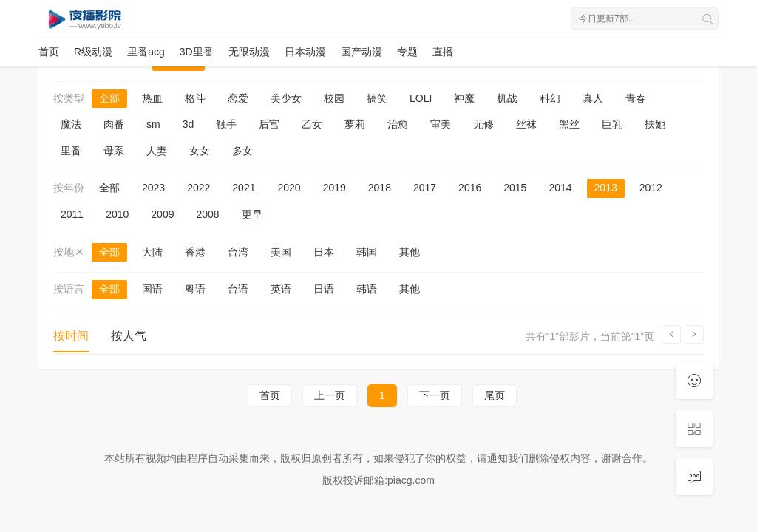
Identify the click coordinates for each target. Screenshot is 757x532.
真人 (593, 98)
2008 (207, 214)
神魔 (464, 98)
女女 (200, 151)
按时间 (71, 336)
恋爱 (238, 98)
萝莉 (355, 124)
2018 (380, 188)
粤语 (195, 289)
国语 (152, 289)
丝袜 (526, 124)
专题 (407, 52)
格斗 (195, 98)
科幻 (550, 98)
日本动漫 (305, 52)
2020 (289, 188)
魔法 (71, 124)
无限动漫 (249, 52)
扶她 (655, 124)
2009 (162, 214)
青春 (636, 98)
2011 (72, 214)
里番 (71, 151)
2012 (651, 188)
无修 (483, 124)
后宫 (269, 124)
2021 (244, 188)
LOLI (421, 98)
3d (189, 124)
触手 (226, 124)
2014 (560, 188)
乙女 (312, 124)
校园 (334, 98)
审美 (441, 124)
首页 (49, 52)
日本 (324, 252)
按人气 (129, 336)
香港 (195, 252)
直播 (443, 52)
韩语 (367, 289)
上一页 (330, 395)
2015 (515, 188)
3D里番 (197, 52)
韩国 (367, 252)
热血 (152, 98)
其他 (410, 252)
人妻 (157, 151)
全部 (109, 98)
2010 (117, 214)
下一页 (435, 395)
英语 (281, 289)
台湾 (238, 252)
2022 (198, 188)
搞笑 (377, 98)
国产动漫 (361, 52)
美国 (281, 252)
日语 (324, 289)
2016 (470, 188)
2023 (153, 188)
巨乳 (612, 124)
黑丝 (569, 124)
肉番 (114, 124)
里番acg (146, 52)
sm (153, 124)
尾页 (495, 395)
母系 (114, 151)
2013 (606, 188)
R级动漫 (93, 52)
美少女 (286, 98)
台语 (238, 289)
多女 (242, 151)
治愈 (398, 124)
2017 (425, 188)
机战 (507, 98)
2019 (335, 188)
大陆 (152, 252)
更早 (252, 214)
